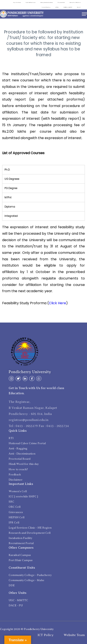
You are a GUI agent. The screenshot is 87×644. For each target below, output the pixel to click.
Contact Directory (46, 7)
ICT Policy (46, 635)
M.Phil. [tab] (8, 197)
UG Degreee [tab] (12, 179)
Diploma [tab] (10, 207)
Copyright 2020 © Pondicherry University (27, 629)
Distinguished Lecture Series (47, 2)
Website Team (74, 635)
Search (79, 7)
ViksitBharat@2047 (68, 7)
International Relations (75, 2)
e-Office (57, 7)
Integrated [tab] (11, 216)
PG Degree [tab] (11, 188)
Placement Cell (61, 2)
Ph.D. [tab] (7, 170)
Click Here (57, 303)
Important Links (17, 2)
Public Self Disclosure (31, 2)
